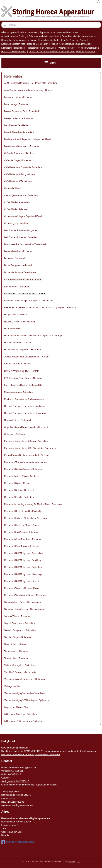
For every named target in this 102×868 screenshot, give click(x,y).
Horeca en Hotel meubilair (14, 52)
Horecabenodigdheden (49, 40)
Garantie (6, 778)
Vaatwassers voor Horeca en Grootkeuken (78, 48)
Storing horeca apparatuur (18, 842)
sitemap (72, 861)
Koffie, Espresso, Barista (75, 40)
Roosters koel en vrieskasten (42, 48)
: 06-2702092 (21, 781)
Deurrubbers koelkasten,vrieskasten (79, 36)
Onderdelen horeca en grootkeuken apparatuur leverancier (29, 785)
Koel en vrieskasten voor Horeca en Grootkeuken (25, 44)
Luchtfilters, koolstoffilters (14, 48)
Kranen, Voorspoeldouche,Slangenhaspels (71, 44)
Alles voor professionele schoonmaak (19, 32)
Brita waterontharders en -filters (44, 36)
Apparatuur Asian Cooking (14, 36)
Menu (51, 63)
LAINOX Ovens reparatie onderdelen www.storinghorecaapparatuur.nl (62, 52)
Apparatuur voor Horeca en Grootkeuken (59, 32)
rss (78, 861)
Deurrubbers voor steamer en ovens (19, 40)
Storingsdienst (8, 781)
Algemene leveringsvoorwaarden (17, 805)
